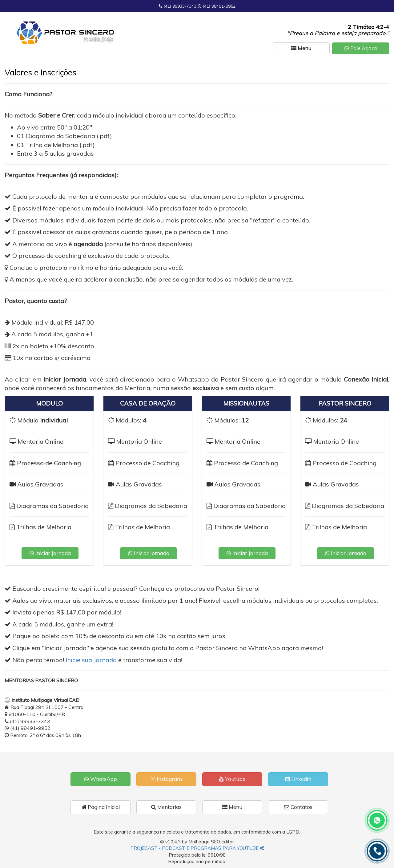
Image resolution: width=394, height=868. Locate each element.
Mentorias (166, 807)
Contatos (298, 807)
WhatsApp (101, 779)
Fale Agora (361, 48)
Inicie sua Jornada (91, 660)
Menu (232, 807)
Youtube (232, 779)
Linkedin (298, 779)
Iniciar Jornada (50, 553)
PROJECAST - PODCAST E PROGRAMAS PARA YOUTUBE (197, 848)
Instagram (166, 779)
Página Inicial (101, 807)
